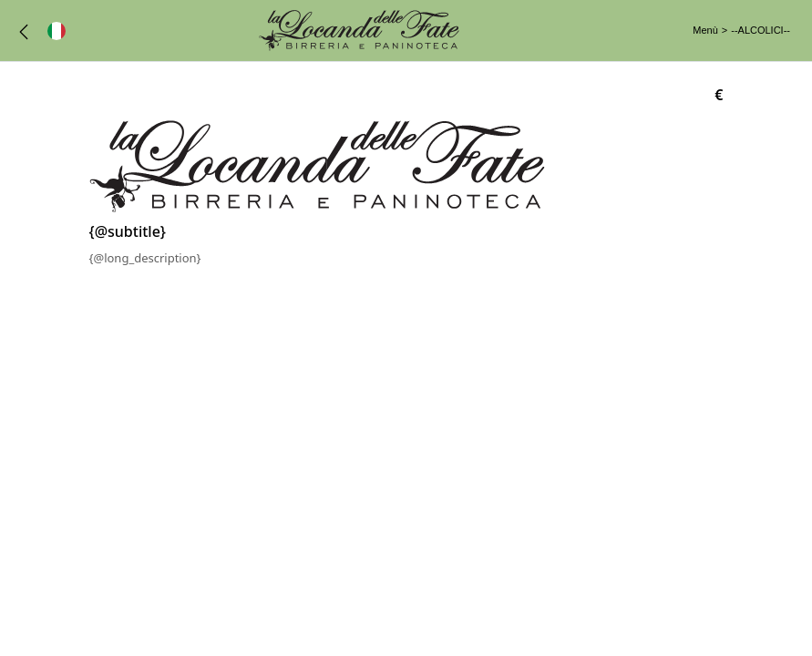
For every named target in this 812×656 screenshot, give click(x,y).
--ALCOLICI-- (761, 30)
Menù (705, 30)
